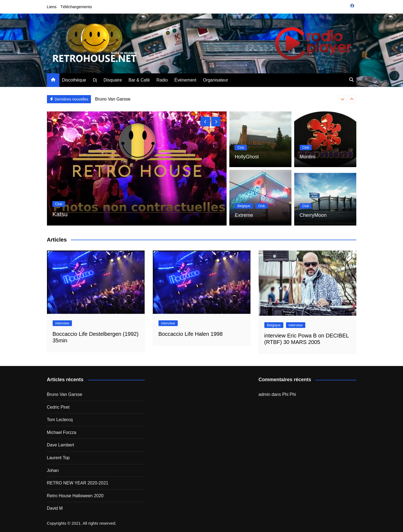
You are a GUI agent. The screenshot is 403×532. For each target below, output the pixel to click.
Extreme (243, 216)
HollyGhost (245, 157)
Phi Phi (289, 394)
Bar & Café (139, 80)
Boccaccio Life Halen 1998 (191, 334)
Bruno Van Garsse (113, 99)
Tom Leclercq (60, 420)
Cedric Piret (58, 407)
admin (265, 394)
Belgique (244, 207)
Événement (185, 80)
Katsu (61, 214)
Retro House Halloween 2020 (75, 496)
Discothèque (74, 80)
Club (59, 204)
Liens (52, 7)
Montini (307, 157)
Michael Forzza (62, 432)
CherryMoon (312, 216)
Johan (53, 470)
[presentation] (342, 99)
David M (55, 508)
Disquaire (113, 80)
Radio (162, 80)
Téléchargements (76, 7)
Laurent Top (58, 458)
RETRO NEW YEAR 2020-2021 (78, 483)
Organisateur (216, 80)
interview (62, 323)
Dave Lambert (61, 445)
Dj (95, 80)
